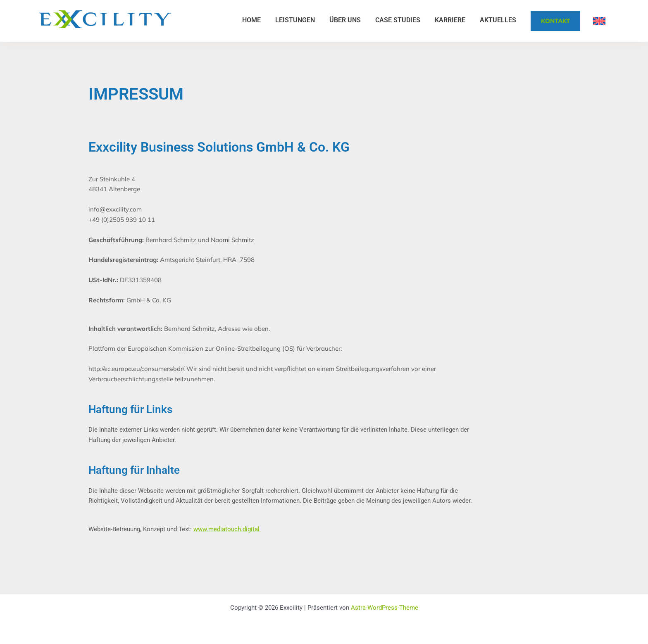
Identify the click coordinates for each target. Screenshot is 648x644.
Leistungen (295, 20)
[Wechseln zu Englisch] (599, 21)
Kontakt (555, 21)
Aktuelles (498, 20)
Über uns (345, 20)
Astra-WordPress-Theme (385, 608)
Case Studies (398, 20)
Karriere (450, 20)
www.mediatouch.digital (226, 529)
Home (251, 20)
